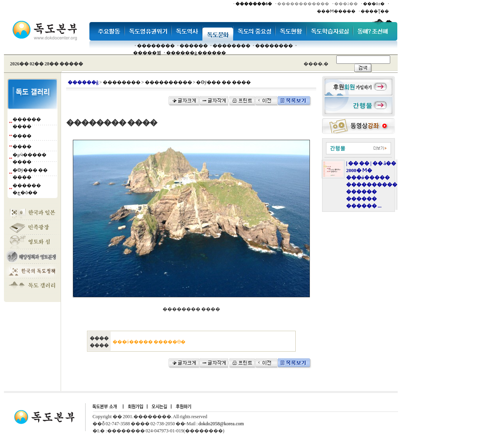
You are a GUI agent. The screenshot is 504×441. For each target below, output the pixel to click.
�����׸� (194, 46)
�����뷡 (147, 53)
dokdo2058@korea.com (221, 424)
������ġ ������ (196, 53)
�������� (156, 46)
